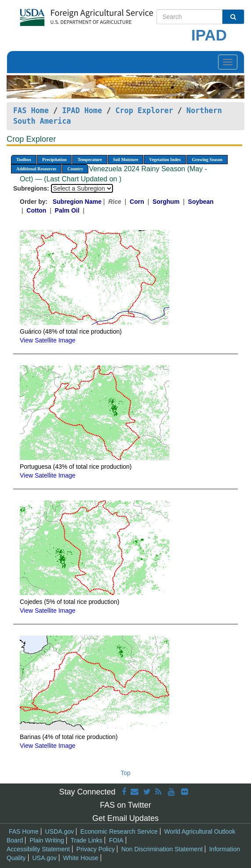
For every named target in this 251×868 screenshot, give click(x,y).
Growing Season (207, 160)
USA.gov (44, 858)
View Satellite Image (48, 340)
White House (81, 858)
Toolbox (24, 160)
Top (125, 773)
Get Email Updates (125, 818)
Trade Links (86, 840)
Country (75, 169)
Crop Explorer (144, 110)
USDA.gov (60, 831)
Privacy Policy (96, 849)
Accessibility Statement (38, 849)
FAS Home (31, 110)
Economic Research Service (119, 831)
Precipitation (54, 160)
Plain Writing (47, 840)
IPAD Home (82, 110)
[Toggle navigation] (228, 62)
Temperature (90, 160)
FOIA (116, 840)
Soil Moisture (125, 160)
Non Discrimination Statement (162, 849)
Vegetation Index (165, 160)
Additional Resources (36, 169)
